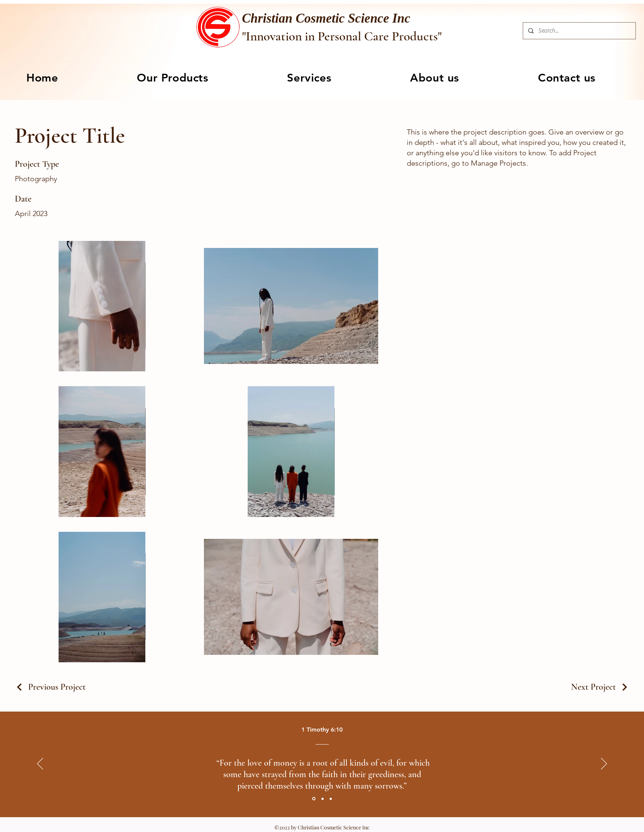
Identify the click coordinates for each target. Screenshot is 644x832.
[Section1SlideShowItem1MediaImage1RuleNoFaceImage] (314, 799)
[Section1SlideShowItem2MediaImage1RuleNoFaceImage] (323, 799)
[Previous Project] (50, 687)
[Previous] (40, 764)
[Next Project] (600, 687)
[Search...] (579, 31)
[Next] (604, 764)
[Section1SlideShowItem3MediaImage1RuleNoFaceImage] (331, 799)
